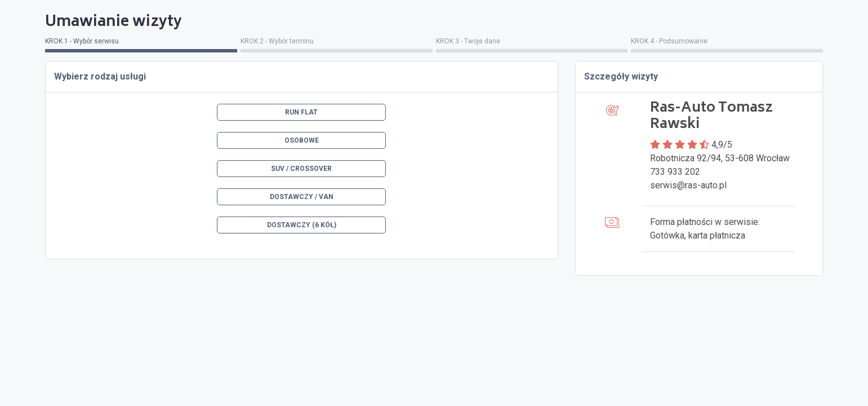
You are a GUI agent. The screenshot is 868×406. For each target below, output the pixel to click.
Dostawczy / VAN (302, 197)
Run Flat (301, 112)
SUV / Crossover (301, 169)
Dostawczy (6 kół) (302, 225)
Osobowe (302, 140)
